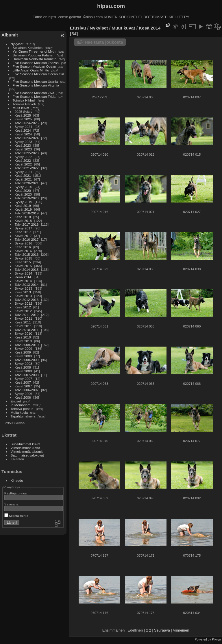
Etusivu (78, 28)
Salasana (11, 504)
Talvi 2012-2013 (27, 300)
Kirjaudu (17, 480)
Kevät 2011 (23, 326)
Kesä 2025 (23, 115)
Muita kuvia (19, 412)
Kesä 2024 (23, 130)
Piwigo (216, 639)
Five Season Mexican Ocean (34, 66)
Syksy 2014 (24, 273)
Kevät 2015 (23, 266)
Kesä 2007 (23, 382)
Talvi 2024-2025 (27, 123)
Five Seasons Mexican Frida (34, 96)
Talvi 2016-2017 (27, 239)
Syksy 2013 (24, 288)
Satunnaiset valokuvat (27, 455)
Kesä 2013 (23, 292)
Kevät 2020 (23, 194)
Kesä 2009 (23, 352)
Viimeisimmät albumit (27, 451)
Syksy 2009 (24, 348)
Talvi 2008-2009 (27, 360)
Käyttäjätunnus (16, 493)
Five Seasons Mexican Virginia (36, 85)
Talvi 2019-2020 (27, 198)
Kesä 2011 (23, 322)
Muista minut (16, 516)
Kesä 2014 (23, 277)
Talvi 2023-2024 (27, 138)
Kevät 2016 (23, 251)
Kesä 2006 (23, 397)
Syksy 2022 (24, 157)
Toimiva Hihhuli (24, 100)
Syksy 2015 (24, 258)
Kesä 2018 (23, 217)
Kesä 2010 (23, 337)
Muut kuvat (21, 108)
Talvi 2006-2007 (27, 390)
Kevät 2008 (23, 371)
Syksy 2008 (24, 364)
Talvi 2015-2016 (27, 254)
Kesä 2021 (23, 175)
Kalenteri (17, 459)
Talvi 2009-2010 (27, 345)
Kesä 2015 (23, 262)
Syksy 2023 (24, 142)
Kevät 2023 (23, 149)
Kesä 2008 (23, 367)
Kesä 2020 (23, 191)
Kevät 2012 (23, 311)
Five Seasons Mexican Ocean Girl (38, 74)
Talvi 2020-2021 (27, 183)
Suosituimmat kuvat (26, 444)
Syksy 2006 (24, 394)
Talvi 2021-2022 (27, 168)
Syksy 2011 (24, 318)
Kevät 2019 (23, 209)
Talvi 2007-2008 (27, 375)
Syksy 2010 (24, 333)
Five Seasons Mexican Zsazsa (36, 63)
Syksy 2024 (24, 127)
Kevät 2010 (23, 341)
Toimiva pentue (22, 409)
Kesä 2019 (23, 206)
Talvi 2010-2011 (27, 330)
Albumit (10, 35)
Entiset (16, 401)
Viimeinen (181, 630)
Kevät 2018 (23, 221)
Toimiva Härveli (24, 104)
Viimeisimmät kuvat (25, 448)
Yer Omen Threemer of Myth (34, 51)
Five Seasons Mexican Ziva (34, 93)
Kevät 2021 (23, 179)
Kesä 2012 (23, 307)
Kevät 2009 (23, 356)
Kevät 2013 (23, 296)
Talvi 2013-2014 (27, 285)
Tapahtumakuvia (23, 416)
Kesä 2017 (23, 232)
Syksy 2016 (24, 243)
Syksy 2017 (24, 228)
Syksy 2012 (24, 303)
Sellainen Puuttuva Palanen (34, 55)
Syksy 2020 (24, 187)
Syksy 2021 (24, 172)
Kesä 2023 (23, 145)
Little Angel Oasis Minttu (31, 70)
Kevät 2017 (23, 236)
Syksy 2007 (24, 379)
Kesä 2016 (23, 247)
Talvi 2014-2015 (27, 269)
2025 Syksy (24, 112)
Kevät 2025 (23, 119)
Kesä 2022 (23, 160)
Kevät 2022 (23, 164)
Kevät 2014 (23, 281)
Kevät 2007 (23, 386)
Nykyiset (17, 44)
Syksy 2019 (24, 202)
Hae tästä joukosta (104, 42)
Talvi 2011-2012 (27, 315)
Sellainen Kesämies (28, 48)
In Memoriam (21, 405)
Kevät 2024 (23, 134)
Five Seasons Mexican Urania (35, 81)
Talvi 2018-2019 (27, 213)
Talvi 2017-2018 (27, 224)
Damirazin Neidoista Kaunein (35, 59)
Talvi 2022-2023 (27, 153)
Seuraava (162, 630)
